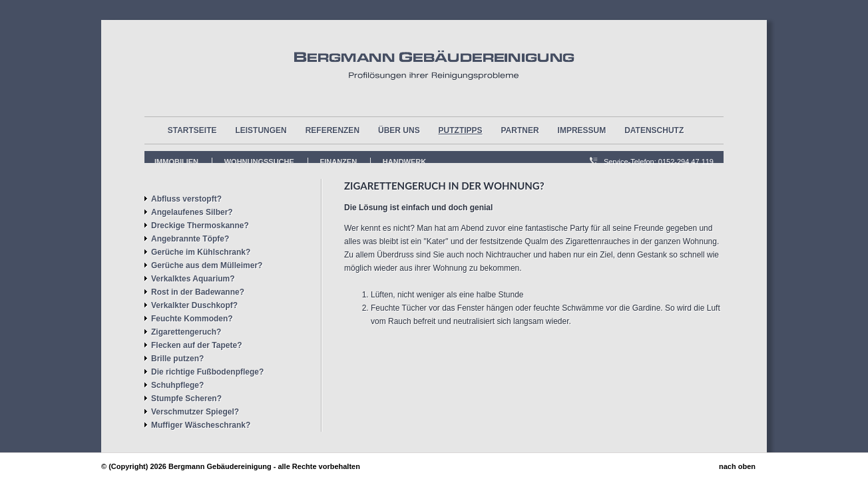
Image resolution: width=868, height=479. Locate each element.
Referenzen (332, 130)
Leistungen (261, 130)
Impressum (582, 130)
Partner (520, 130)
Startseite (192, 130)
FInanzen (339, 162)
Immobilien (176, 162)
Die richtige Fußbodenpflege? (207, 372)
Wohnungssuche (259, 162)
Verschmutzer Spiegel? (195, 412)
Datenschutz (654, 130)
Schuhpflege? (177, 385)
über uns (399, 130)
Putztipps (461, 130)
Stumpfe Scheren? (186, 399)
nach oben (737, 466)
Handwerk (404, 162)
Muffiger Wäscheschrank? (201, 425)
